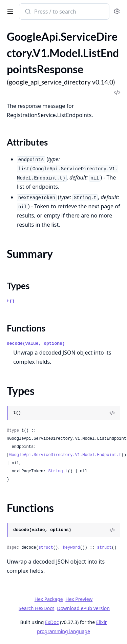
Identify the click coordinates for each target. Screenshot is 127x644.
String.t (58, 471)
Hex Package (49, 599)
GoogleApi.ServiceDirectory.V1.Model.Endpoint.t (65, 455)
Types (18, 286)
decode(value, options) (36, 344)
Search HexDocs (36, 608)
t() (11, 301)
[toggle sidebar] (9, 11)
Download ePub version (83, 608)
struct (46, 548)
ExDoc (52, 622)
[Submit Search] (27, 12)
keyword (71, 548)
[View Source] (112, 413)
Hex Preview (79, 599)
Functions (26, 328)
